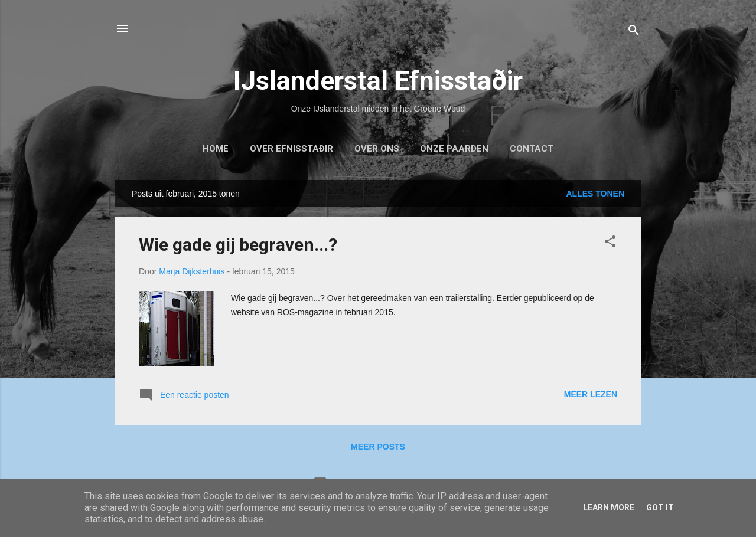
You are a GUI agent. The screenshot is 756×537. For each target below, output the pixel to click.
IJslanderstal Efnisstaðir (378, 81)
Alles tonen (595, 194)
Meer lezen (591, 394)
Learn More (609, 507)
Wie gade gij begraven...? (238, 245)
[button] (610, 243)
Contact (532, 149)
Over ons (377, 149)
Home (216, 149)
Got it (660, 507)
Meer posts (378, 447)
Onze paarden (454, 149)
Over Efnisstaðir (291, 149)
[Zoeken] (634, 32)
